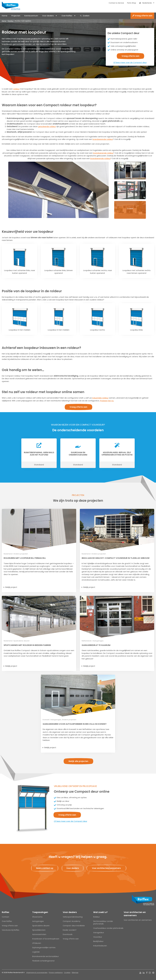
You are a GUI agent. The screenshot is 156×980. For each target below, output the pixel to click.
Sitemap (75, 973)
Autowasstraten (39, 934)
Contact (5, 917)
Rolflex (5, 912)
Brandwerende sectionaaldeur (46, 956)
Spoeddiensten (39, 930)
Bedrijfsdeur (98, 941)
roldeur (16, 89)
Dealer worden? (70, 930)
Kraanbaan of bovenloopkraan (46, 939)
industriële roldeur (100, 398)
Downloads (68, 934)
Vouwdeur (98, 937)
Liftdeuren (37, 943)
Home (5, 16)
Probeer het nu (107, 401)
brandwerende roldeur (103, 139)
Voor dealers (48, 16)
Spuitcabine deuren (41, 926)
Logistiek (36, 952)
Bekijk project (11, 587)
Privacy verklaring (56, 973)
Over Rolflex (67, 16)
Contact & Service (116, 3)
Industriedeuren (100, 946)
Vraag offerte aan (142, 16)
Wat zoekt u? (100, 912)
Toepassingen (40, 912)
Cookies (67, 973)
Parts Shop (132, 3)
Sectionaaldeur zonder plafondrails (103, 923)
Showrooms (37, 917)
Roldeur (11, 21)
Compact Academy (72, 921)
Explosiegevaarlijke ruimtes (44, 948)
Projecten (16, 16)
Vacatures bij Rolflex (11, 930)
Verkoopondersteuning (73, 917)
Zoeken (86, 16)
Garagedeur (99, 933)
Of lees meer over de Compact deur (130, 62)
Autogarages (38, 921)
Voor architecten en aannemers (135, 914)
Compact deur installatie (74, 926)
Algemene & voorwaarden (37, 973)
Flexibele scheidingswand (43, 961)
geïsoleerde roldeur (47, 126)
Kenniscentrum (31, 16)
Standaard (39, 465)
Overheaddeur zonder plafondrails (108, 928)
